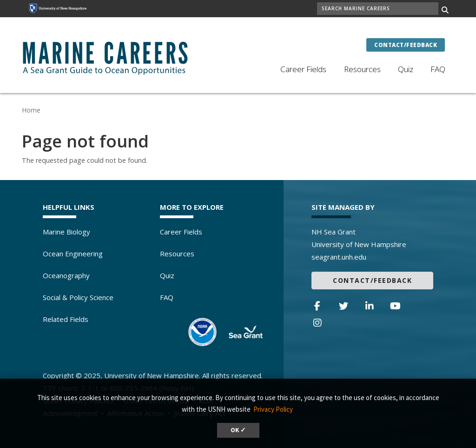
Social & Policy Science (78, 297)
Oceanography (66, 275)
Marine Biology (66, 232)
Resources (362, 69)
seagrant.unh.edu (339, 257)
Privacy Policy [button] (273, 409)
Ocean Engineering (73, 254)
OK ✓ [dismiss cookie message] (238, 430)
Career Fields (303, 69)
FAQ (438, 69)
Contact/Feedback (406, 45)
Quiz (406, 69)
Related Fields (66, 319)
